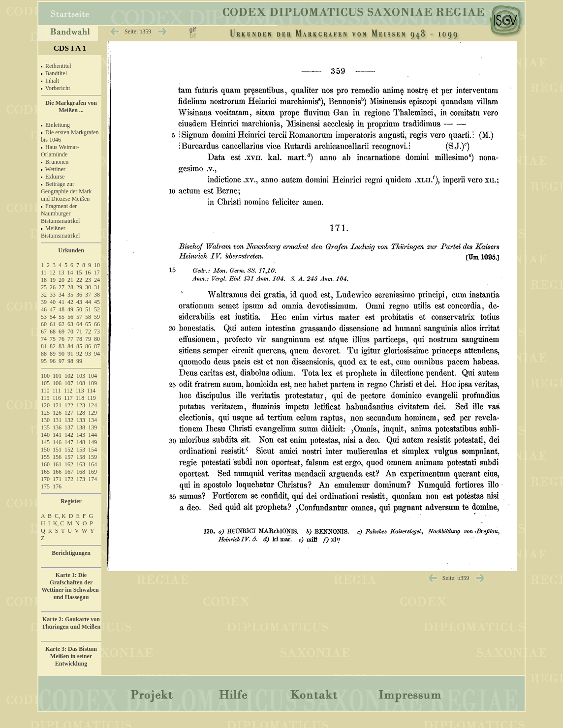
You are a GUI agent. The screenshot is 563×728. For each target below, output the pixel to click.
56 (70, 317)
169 (93, 472)
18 (44, 280)
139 (93, 427)
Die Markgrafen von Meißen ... (71, 106)
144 (93, 435)
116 (57, 398)
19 (53, 280)
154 (93, 450)
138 (81, 427)
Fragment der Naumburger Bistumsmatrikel (60, 213)
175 (45, 486)
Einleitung (58, 125)
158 (81, 457)
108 (81, 383)
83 (62, 346)
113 (80, 391)
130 (45, 420)
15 (79, 273)
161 (57, 464)
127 (69, 413)
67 (44, 332)
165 (45, 472)
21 (70, 280)
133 (81, 420)
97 (62, 361)
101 (57, 376)
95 (44, 361)
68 (53, 332)
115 (45, 398)
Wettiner (55, 169)
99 (79, 361)
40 (53, 302)
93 (88, 354)
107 (69, 383)
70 (70, 332)
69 (62, 332)
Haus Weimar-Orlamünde (60, 151)
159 (93, 457)
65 (88, 324)
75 (53, 339)
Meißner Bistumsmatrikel (60, 232)
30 (88, 287)
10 (97, 265)
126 (57, 413)
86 (88, 346)
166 (57, 472)
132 (69, 420)
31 (97, 287)
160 (45, 464)
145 (45, 442)
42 (70, 302)
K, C (59, 523)
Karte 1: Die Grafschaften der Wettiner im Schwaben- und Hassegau (71, 586)
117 (68, 398)
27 (62, 287)
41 (62, 302)
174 (93, 479)
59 (97, 317)
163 (81, 464)
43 (79, 302)
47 (53, 309)
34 (62, 295)
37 (88, 295)
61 (53, 324)
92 (79, 354)
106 (57, 383)
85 (79, 346)
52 (97, 309)
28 (70, 287)
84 (70, 346)
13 (62, 273)
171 (57, 479)
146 (57, 442)
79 (88, 339)
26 (53, 287)
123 (81, 405)
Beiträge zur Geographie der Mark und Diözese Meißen (66, 191)
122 (69, 405)
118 (80, 398)
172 (69, 479)
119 (92, 398)
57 (79, 317)
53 (44, 317)
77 (70, 339)
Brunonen (57, 162)
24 (97, 280)
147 (69, 442)
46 (44, 309)
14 (70, 273)
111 (57, 391)
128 (81, 413)
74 (44, 339)
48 (62, 309)
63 (70, 324)
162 (69, 464)
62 (62, 324)
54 (53, 317)
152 (69, 450)
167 (69, 472)
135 (45, 427)
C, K (60, 516)
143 (81, 435)
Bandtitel (56, 73)
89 (53, 354)
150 (45, 450)
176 (57, 486)
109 (93, 383)
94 (97, 354)
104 (93, 376)
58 (88, 317)
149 (93, 442)
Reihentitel (58, 66)
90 (62, 354)
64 (79, 324)
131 (57, 420)
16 (88, 273)
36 (79, 295)
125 (45, 413)
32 (44, 295)
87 (97, 346)
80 (97, 339)
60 (44, 324)
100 (45, 376)
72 (88, 332)
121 (57, 405)
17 (97, 273)
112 (68, 391)
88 (44, 354)
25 (44, 287)
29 (79, 287)
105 (45, 383)
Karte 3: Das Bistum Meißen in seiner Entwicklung (71, 656)
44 (88, 302)
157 (69, 457)
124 (93, 405)
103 (81, 376)
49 (70, 309)
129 (93, 413)
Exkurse (55, 177)
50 (79, 309)
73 (97, 332)
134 (93, 420)
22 (79, 280)
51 (88, 309)
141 (57, 435)
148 (81, 442)
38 (97, 295)
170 (45, 479)
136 (57, 427)
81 (44, 346)
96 (53, 361)
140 (45, 435)
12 (53, 273)
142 (69, 435)
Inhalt (52, 81)
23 (88, 280)
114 (92, 391)
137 (69, 427)
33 (53, 295)
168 (81, 472)
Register (71, 501)
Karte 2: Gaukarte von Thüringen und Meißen (71, 623)
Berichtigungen (71, 553)
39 (44, 302)
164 (93, 464)
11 (44, 273)
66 (97, 324)
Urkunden (71, 250)
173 (81, 479)
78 (79, 339)
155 (45, 457)
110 (45, 391)
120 (45, 405)
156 (57, 457)
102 (69, 376)
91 (70, 354)
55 (62, 317)
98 (70, 361)
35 (70, 295)
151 (57, 450)
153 (81, 450)
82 (53, 346)
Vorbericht (58, 88)
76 (62, 339)
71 (79, 332)
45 (97, 302)
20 (62, 280)
